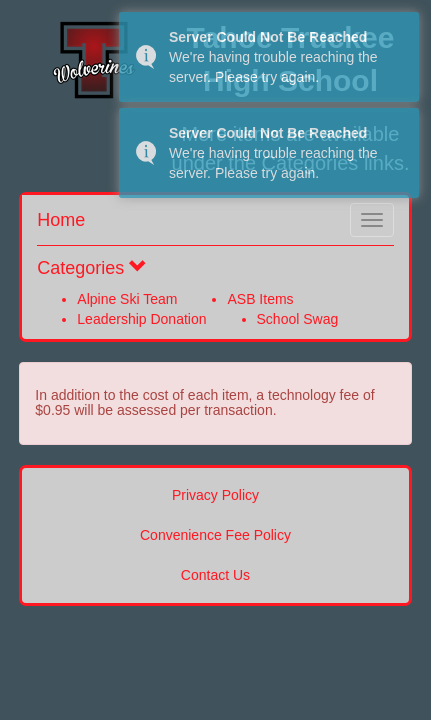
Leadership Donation (141, 319)
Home (61, 220)
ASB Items (260, 299)
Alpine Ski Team (127, 299)
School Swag (298, 319)
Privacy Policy (215, 495)
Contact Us (215, 575)
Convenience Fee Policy (215, 535)
